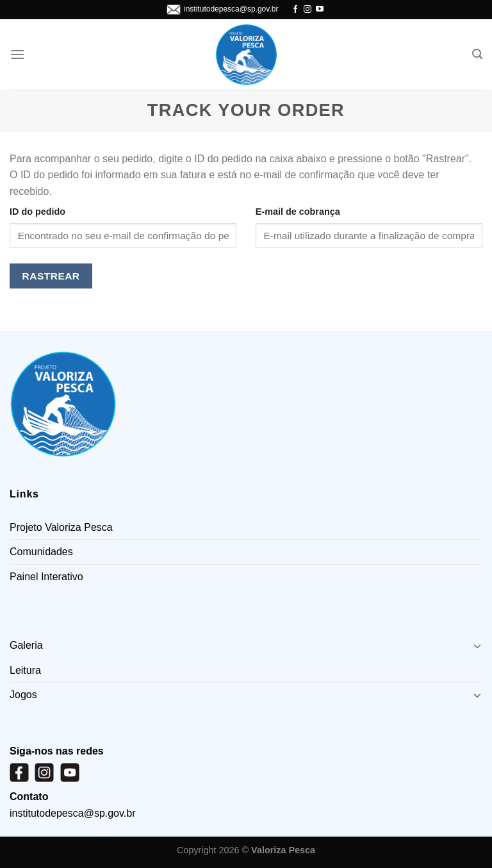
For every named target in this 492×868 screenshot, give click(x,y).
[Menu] (17, 54)
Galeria (26, 645)
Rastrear (51, 276)
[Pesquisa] (477, 54)
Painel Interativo (46, 577)
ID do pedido (37, 212)
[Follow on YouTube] (320, 10)
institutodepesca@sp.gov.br (231, 9)
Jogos (23, 695)
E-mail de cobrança (298, 212)
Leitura (25, 670)
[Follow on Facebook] (295, 10)
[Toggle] (477, 646)
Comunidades (41, 552)
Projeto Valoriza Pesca (61, 527)
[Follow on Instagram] (307, 10)
